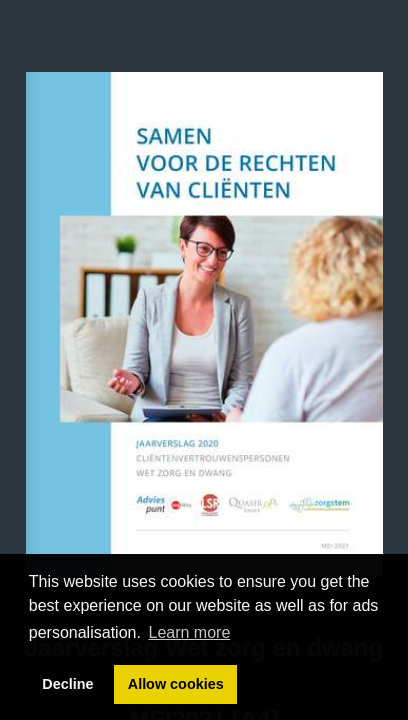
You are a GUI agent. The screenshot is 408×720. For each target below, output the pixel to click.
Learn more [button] (190, 632)
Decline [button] (67, 684)
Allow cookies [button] (176, 684)
